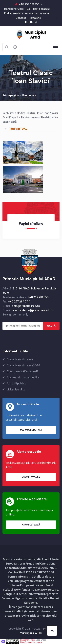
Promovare (29, 95)
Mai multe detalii (31, 430)
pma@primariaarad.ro (26, 306)
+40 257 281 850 (29, 4)
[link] (23, 153)
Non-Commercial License (31, 642)
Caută (51, 326)
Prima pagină (11, 95)
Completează (31, 477)
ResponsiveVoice (28, 640)
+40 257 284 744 (19, 301)
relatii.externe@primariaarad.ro (32, 310)
